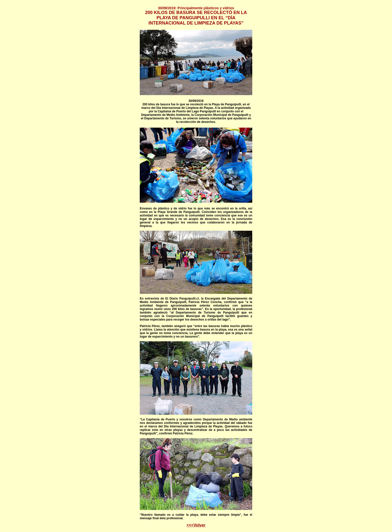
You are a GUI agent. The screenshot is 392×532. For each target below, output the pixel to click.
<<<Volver (196, 525)
